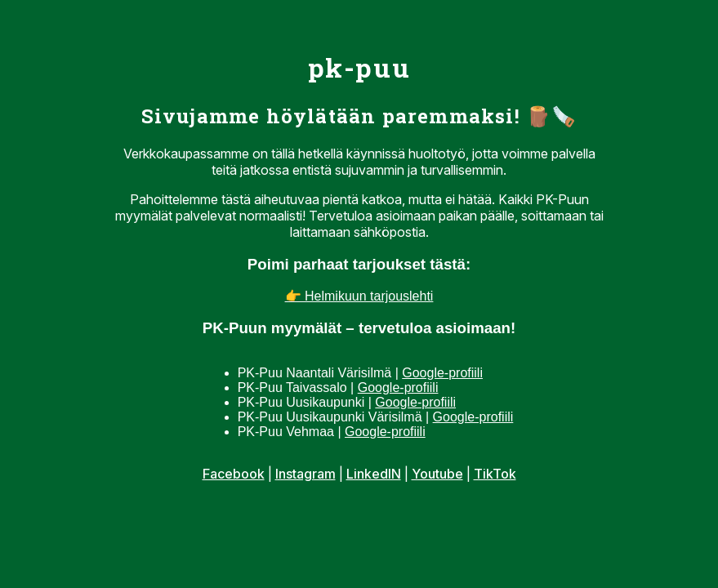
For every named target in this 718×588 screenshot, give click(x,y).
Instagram (305, 474)
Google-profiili (442, 373)
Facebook (234, 474)
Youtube (437, 474)
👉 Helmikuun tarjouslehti (359, 296)
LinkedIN (374, 474)
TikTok (495, 474)
